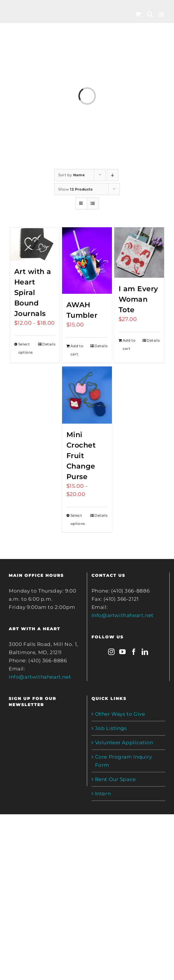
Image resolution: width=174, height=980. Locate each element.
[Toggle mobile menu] (162, 14)
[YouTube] (123, 652)
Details (49, 344)
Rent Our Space (115, 779)
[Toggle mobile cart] (138, 14)
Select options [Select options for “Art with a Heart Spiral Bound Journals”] (26, 348)
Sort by (72, 175)
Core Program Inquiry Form (124, 761)
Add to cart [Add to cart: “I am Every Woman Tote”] (129, 344)
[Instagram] (111, 652)
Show (75, 189)
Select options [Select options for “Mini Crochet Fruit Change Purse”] (78, 519)
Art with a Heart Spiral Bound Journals (33, 292)
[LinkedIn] (145, 652)
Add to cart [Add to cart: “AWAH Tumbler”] (77, 350)
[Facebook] (134, 652)
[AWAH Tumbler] (87, 261)
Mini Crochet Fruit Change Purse (81, 456)
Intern (103, 794)
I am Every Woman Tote (138, 299)
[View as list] (93, 203)
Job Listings (111, 728)
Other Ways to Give (120, 714)
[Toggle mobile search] (150, 14)
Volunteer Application (124, 743)
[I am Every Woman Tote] (139, 253)
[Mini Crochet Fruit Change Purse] (87, 395)
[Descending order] (113, 175)
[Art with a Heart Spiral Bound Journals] (35, 244)
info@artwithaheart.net (40, 677)
